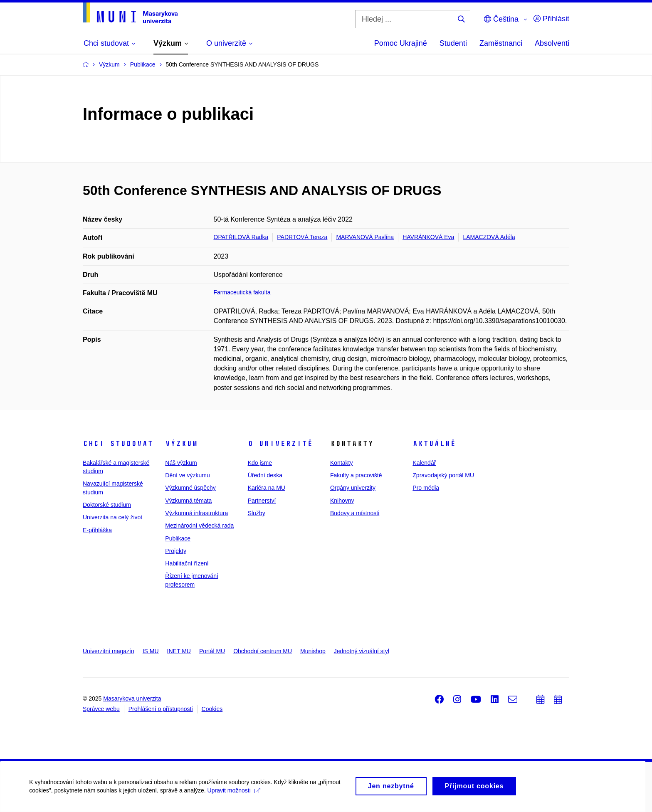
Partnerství (262, 501)
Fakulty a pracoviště (356, 475)
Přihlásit (551, 19)
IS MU (151, 651)
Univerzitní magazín (109, 651)
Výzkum (181, 444)
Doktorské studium (107, 505)
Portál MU (212, 651)
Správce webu (101, 709)
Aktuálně (434, 444)
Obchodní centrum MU (263, 651)
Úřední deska (265, 475)
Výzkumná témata (188, 501)
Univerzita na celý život (112, 517)
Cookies (212, 709)
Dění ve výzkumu (187, 475)
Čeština (501, 19)
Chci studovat (118, 444)
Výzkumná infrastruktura (196, 513)
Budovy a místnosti (355, 513)
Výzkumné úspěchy (190, 488)
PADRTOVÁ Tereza (302, 237)
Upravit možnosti (233, 794)
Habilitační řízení (187, 563)
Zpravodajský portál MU (443, 475)
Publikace (178, 538)
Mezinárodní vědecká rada (199, 526)
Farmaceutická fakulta (242, 292)
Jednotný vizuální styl (362, 651)
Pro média (426, 488)
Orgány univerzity (353, 488)
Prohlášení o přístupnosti (161, 709)
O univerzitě (280, 444)
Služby (257, 513)
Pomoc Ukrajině (401, 43)
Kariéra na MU (267, 488)
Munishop (313, 651)
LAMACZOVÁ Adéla (489, 237)
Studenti (453, 43)
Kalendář (424, 463)
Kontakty (341, 463)
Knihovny (342, 501)
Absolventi (552, 43)
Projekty (176, 551)
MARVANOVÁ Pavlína (365, 237)
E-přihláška (97, 530)
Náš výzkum (181, 463)
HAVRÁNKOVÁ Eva (428, 237)
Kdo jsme (260, 463)
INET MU (179, 651)
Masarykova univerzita (132, 698)
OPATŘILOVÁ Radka (241, 237)
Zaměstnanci (501, 43)
